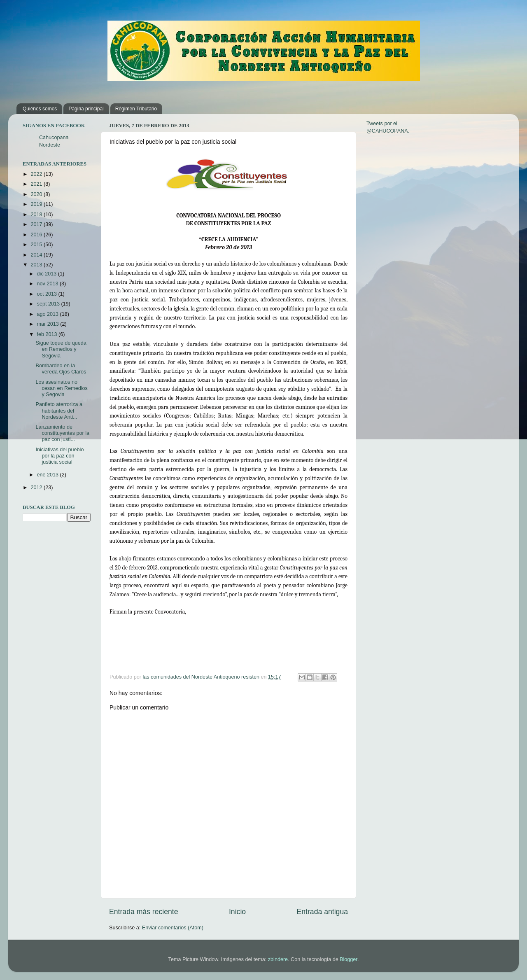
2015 (37, 245)
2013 (37, 265)
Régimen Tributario (136, 109)
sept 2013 (49, 304)
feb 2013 (48, 334)
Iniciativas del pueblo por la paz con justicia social (59, 456)
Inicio (237, 912)
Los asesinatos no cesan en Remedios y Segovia (61, 388)
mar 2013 (49, 324)
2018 (37, 215)
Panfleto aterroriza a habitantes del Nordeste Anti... (59, 411)
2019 (37, 204)
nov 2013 (48, 284)
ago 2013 (49, 314)
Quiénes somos (40, 109)
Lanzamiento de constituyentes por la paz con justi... (62, 433)
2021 (37, 184)
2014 (37, 255)
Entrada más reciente (144, 912)
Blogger (349, 959)
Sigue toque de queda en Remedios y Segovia (61, 349)
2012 (37, 488)
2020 (37, 194)
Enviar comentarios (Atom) (173, 928)
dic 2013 (48, 274)
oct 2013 (48, 294)
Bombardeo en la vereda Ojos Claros (61, 369)
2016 (37, 235)
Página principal (86, 109)
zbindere (278, 959)
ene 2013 (49, 475)
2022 (37, 174)
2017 (37, 224)
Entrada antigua (322, 912)
